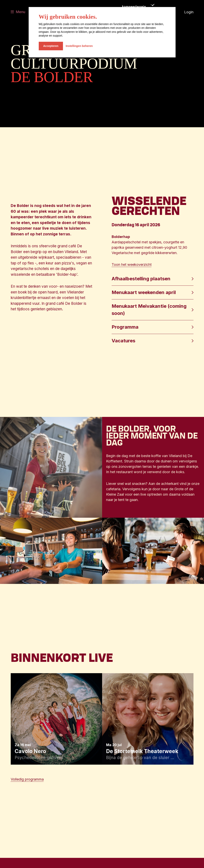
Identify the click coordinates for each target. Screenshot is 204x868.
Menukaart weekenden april (144, 292)
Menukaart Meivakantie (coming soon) (149, 310)
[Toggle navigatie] (18, 12)
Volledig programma (27, 779)
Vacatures (123, 341)
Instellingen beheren (79, 46)
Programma (125, 327)
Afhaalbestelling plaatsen (142, 279)
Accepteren (51, 46)
